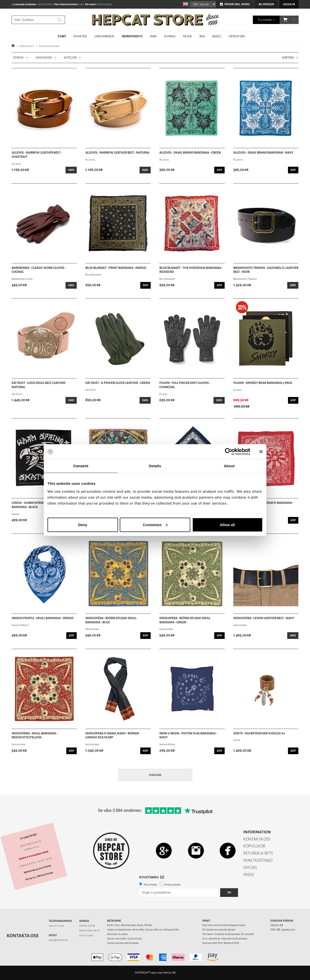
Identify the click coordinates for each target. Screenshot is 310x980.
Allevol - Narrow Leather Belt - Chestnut (37, 155)
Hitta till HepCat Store (39, 876)
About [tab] (229, 466)
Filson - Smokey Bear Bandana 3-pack (263, 383)
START (62, 36)
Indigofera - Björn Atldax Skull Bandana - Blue (111, 620)
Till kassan (265, 20)
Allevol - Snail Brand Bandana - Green (190, 153)
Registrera (150, 885)
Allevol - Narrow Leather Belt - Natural (118, 153)
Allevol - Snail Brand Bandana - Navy (263, 153)
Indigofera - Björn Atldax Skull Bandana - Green (185, 620)
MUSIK (187, 36)
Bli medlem (266, 4)
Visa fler (155, 775)
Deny (83, 525)
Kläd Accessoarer (49, 46)
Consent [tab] (81, 466)
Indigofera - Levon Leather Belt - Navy (264, 618)
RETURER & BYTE (258, 853)
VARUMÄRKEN (104, 36)
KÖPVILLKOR (254, 846)
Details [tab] (155, 466)
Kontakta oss (23, 936)
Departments (27, 46)
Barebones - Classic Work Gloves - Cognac (39, 270)
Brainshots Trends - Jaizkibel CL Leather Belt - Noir (266, 270)
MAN (153, 36)
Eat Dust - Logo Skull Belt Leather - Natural (39, 385)
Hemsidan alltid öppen (37, 869)
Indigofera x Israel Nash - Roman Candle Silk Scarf (112, 735)
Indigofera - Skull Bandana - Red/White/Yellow (35, 735)
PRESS (249, 875)
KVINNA (170, 36)
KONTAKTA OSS (257, 839)
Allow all (227, 525)
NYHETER (80, 36)
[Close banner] (261, 452)
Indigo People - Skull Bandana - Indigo (43, 618)
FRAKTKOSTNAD (258, 860)
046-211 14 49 (56, 926)
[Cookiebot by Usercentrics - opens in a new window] (228, 452)
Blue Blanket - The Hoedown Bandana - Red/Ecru (191, 270)
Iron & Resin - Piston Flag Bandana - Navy (188, 735)
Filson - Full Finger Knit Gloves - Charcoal (185, 385)
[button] (285, 20)
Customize (155, 525)
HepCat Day (237, 36)
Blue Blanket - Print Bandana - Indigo (116, 268)
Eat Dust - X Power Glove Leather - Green (118, 383)
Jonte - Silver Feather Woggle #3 (259, 733)
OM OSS (250, 868)
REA (202, 36)
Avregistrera (172, 885)
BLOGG (217, 36)
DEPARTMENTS (132, 36)
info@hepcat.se (58, 940)
